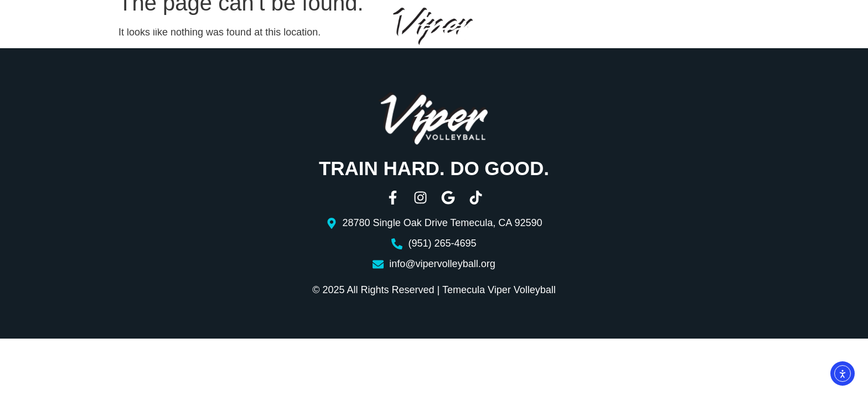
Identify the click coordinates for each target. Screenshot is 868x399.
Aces (592, 27)
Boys (308, 27)
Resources (658, 27)
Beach (549, 27)
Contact (741, 27)
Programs (149, 27)
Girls (236, 27)
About (61, 27)
